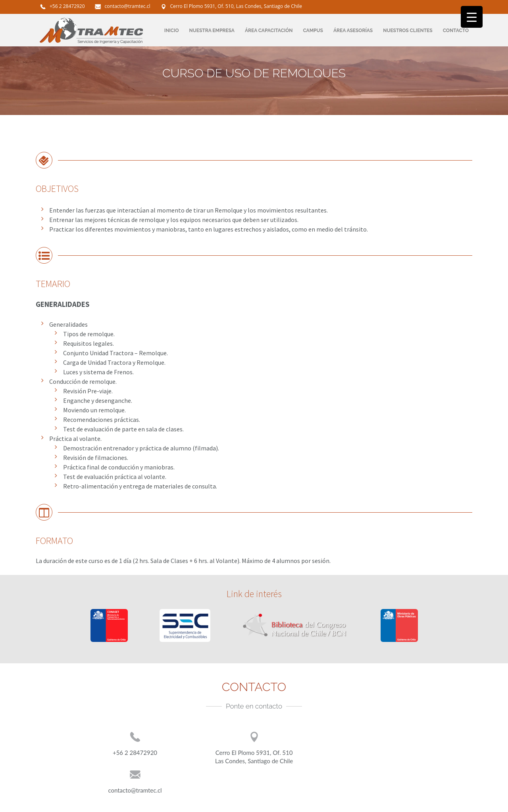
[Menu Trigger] (472, 17)
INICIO (172, 31)
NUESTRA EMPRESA (212, 31)
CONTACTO (456, 31)
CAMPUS (313, 31)
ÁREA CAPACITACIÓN (269, 31)
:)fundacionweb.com (454, 804)
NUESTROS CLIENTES (408, 31)
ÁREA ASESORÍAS (353, 31)
